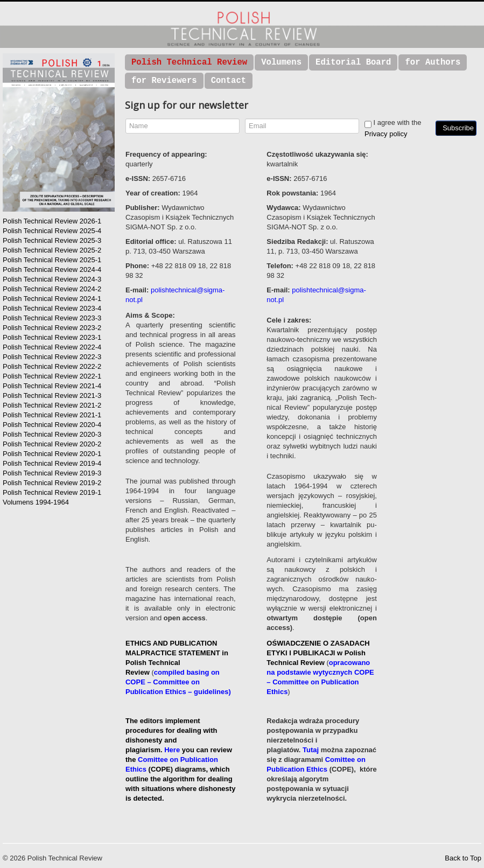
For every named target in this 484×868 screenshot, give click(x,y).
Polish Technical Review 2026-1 (52, 221)
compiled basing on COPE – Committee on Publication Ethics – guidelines (177, 682)
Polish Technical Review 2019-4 (52, 463)
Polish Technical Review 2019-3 (52, 473)
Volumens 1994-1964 (36, 502)
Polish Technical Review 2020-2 (52, 444)
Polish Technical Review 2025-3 (52, 240)
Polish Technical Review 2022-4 (52, 347)
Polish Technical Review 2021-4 (52, 386)
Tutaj (311, 750)
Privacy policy (386, 134)
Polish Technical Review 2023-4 (52, 308)
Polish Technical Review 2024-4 (52, 269)
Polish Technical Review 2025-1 (52, 260)
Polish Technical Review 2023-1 (52, 337)
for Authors (433, 62)
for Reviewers (164, 81)
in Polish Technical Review (177, 663)
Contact (229, 81)
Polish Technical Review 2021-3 (52, 395)
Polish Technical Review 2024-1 (52, 299)
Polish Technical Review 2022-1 (52, 376)
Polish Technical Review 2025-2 (52, 250)
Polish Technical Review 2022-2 (52, 366)
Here (172, 750)
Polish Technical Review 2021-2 (52, 405)
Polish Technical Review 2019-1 (52, 492)
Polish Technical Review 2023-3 (52, 318)
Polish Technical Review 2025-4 (52, 231)
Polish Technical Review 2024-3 (52, 279)
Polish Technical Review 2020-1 (52, 454)
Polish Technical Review (189, 62)
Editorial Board (353, 62)
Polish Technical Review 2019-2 (52, 483)
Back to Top (463, 858)
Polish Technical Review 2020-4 (52, 425)
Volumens (281, 62)
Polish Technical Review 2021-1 (52, 415)
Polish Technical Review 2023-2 (52, 328)
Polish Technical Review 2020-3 (52, 434)
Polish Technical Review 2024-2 (52, 289)
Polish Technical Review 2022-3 (52, 357)
